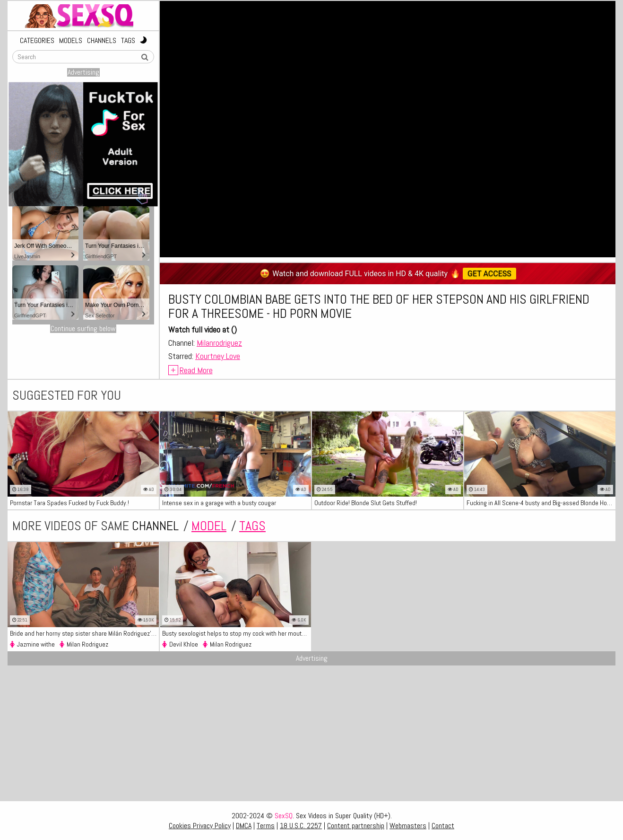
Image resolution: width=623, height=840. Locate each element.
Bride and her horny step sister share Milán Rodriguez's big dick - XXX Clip (84, 633)
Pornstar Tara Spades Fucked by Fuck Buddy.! (69, 503)
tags (252, 526)
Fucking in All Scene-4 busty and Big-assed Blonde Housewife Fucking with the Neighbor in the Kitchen (541, 503)
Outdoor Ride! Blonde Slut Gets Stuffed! (366, 503)
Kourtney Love (218, 356)
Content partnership (356, 826)
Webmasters (408, 826)
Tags (128, 41)
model (209, 526)
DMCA (244, 826)
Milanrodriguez (219, 343)
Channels (102, 41)
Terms (266, 826)
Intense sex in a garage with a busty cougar (219, 503)
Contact (443, 826)
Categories (37, 41)
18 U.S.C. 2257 (301, 826)
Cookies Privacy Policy (200, 826)
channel (155, 526)
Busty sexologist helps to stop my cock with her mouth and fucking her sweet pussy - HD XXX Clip (237, 633)
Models (71, 41)
